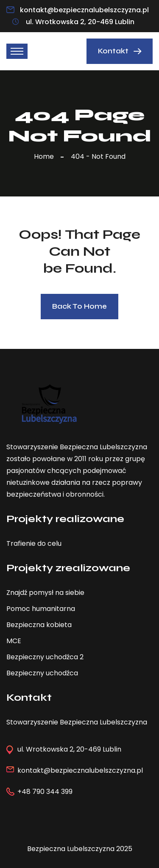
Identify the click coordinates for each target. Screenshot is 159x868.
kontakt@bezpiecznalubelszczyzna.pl (84, 10)
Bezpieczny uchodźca (42, 673)
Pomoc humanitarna (41, 609)
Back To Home (79, 306)
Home (46, 156)
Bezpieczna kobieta (39, 625)
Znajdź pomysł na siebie (45, 593)
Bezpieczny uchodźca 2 (45, 657)
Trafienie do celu (34, 543)
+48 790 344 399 (45, 792)
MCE (14, 641)
